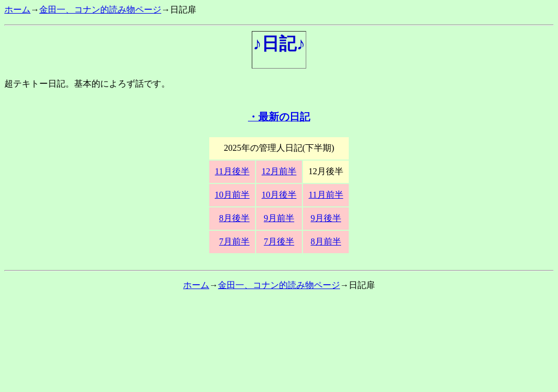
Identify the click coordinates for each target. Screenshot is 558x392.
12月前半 (279, 171)
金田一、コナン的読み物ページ (100, 10)
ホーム (17, 10)
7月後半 (279, 241)
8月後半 (234, 218)
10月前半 (232, 195)
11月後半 (232, 171)
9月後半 (326, 218)
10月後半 (279, 195)
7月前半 (234, 241)
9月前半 (279, 218)
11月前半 (326, 195)
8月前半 (326, 241)
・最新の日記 (279, 117)
